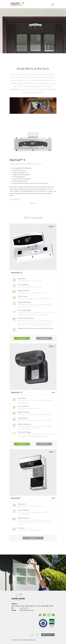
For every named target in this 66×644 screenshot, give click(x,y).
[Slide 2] (35, 203)
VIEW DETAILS (22, 338)
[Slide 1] (31, 203)
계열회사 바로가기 (47, 635)
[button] (53, 4)
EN (37, 635)
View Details (16, 199)
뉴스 (32, 635)
